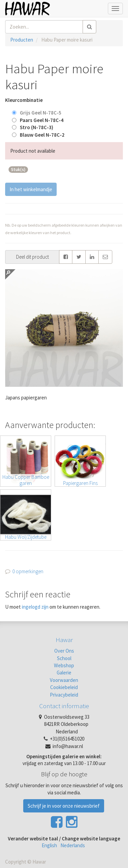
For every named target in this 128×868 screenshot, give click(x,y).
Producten (22, 40)
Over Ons (64, 651)
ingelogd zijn (35, 607)
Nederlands (73, 845)
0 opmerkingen (28, 571)
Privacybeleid (64, 695)
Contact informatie (64, 706)
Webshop (64, 665)
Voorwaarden (64, 680)
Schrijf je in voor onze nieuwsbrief (64, 806)
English (49, 845)
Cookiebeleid (64, 687)
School (64, 658)
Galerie (64, 673)
